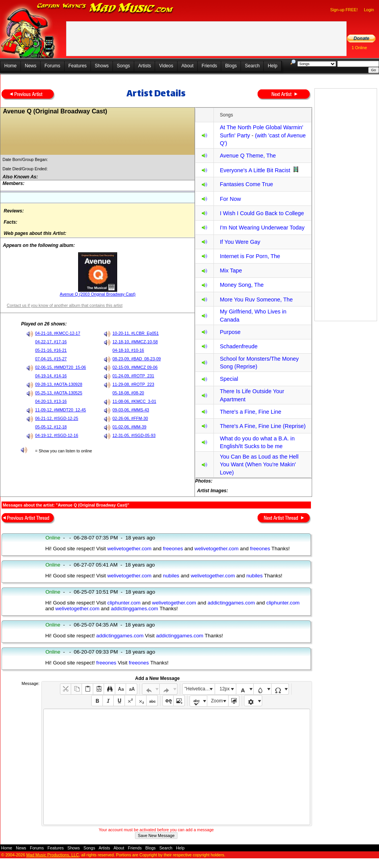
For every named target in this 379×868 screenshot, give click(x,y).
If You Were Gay (240, 242)
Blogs (231, 66)
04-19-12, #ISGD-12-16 (57, 435)
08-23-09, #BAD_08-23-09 (137, 359)
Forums (52, 66)
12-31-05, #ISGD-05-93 (134, 435)
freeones (173, 549)
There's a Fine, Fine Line (250, 412)
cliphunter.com (124, 603)
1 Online (359, 48)
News (31, 66)
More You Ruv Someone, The (256, 300)
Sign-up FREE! (344, 10)
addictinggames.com (231, 603)
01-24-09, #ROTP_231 (133, 376)
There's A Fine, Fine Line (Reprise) (263, 426)
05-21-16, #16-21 (51, 350)
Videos (166, 66)
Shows (102, 66)
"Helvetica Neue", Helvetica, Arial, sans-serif (200, 689)
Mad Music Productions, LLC (53, 855)
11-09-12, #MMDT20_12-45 (61, 410)
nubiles (171, 576)
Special (229, 379)
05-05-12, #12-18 (51, 427)
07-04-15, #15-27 (51, 359)
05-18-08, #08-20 (128, 393)
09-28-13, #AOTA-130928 (59, 384)
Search (252, 66)
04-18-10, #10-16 (128, 350)
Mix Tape (231, 271)
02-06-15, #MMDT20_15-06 (61, 367)
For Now (230, 199)
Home (10, 66)
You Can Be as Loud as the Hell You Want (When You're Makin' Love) (259, 465)
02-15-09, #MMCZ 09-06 (135, 367)
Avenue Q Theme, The (248, 156)
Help (272, 66)
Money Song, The (242, 285)
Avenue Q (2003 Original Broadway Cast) (98, 294)
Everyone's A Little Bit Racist (255, 170)
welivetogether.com (129, 549)
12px (225, 689)
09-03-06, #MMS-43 (131, 410)
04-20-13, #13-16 (51, 401)
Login (369, 10)
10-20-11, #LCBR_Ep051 (136, 333)
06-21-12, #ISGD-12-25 (57, 418)
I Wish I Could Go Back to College (262, 213)
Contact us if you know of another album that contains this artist (64, 305)
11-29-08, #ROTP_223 (133, 384)
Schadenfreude (239, 346)
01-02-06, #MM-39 (130, 427)
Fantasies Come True (246, 184)
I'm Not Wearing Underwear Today (262, 228)
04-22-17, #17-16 (51, 342)
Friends (209, 66)
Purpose (230, 332)
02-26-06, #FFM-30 (130, 418)
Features (78, 66)
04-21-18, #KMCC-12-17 (58, 333)
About (187, 66)
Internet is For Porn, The (250, 256)
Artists (144, 66)
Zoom (217, 701)
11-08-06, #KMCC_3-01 (134, 401)
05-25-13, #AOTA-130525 (59, 393)
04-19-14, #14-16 (51, 376)
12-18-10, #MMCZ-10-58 (135, 342)
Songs (123, 66)
